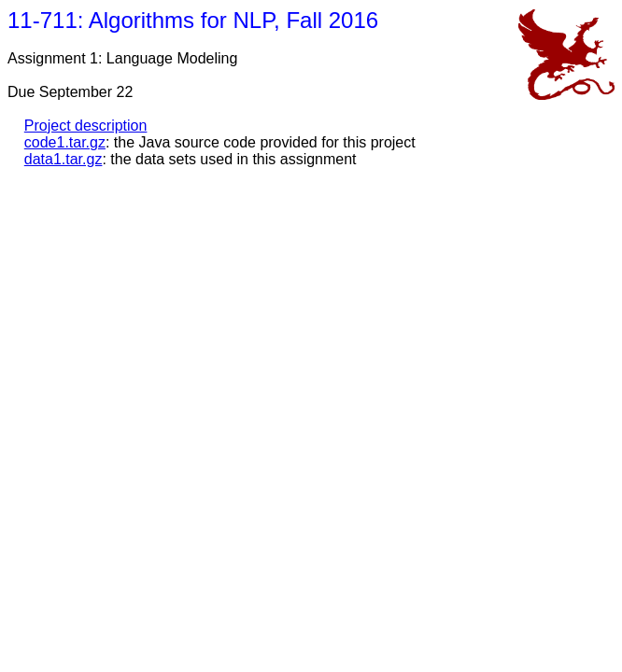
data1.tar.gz (64, 159)
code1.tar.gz (65, 142)
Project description (86, 126)
